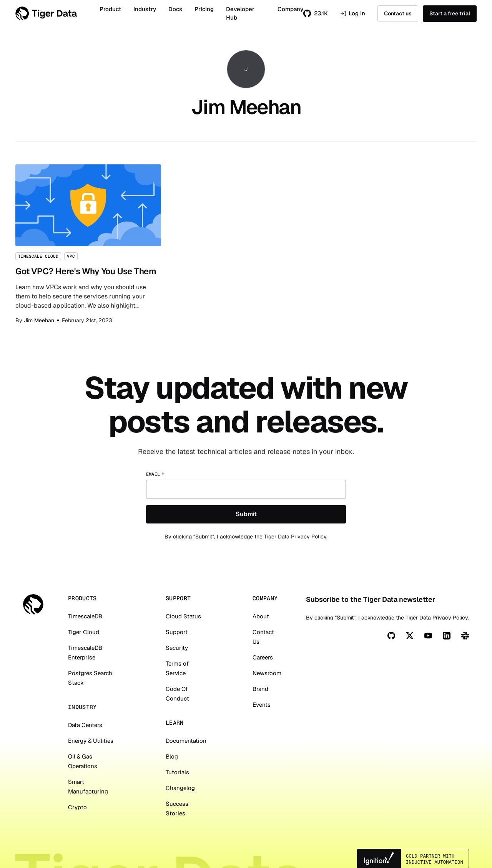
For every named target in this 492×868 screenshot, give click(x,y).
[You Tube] (428, 636)
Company (290, 9)
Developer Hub (240, 13)
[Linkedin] (447, 636)
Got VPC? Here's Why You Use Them (88, 244)
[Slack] (465, 636)
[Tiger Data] (33, 604)
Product (110, 9)
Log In (353, 14)
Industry (145, 9)
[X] (410, 636)
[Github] (391, 636)
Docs (175, 9)
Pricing (204, 9)
